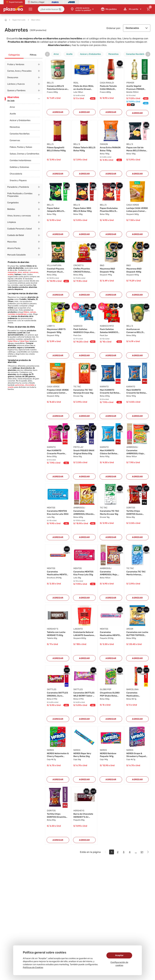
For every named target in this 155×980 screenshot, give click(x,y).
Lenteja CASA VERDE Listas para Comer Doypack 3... (137, 210)
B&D (102, 265)
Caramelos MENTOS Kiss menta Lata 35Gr (58, 513)
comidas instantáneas (17, 314)
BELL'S (50, 83)
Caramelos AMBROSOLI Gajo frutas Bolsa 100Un (136, 452)
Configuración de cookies (119, 964)
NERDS (50, 750)
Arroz (12, 107)
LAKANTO (78, 629)
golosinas (20, 385)
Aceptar (119, 955)
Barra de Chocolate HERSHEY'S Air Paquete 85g (83, 816)
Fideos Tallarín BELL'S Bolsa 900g (84, 149)
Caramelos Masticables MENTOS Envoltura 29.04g (58, 573)
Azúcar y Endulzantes (20, 120)
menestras (12, 272)
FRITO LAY (78, 447)
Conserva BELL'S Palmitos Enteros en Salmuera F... (57, 88)
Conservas (15, 140)
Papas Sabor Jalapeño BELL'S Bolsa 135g (55, 210)
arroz (20, 272)
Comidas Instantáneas (20, 160)
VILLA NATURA (54, 265)
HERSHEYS (79, 811)
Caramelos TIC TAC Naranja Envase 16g (83, 391)
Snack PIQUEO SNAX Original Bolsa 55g (84, 452)
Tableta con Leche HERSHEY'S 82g (56, 634)
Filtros (33, 55)
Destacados (137, 28)
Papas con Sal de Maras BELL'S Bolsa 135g (136, 149)
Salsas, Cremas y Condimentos (24, 154)
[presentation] (47, 54)
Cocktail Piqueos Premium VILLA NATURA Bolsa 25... (57, 270)
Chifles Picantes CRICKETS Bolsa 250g (82, 270)
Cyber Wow (13, 341)
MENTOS (51, 508)
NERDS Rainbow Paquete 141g (108, 755)
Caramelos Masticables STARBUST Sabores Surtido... (136, 694)
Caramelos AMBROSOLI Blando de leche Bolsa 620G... (83, 513)
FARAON (104, 144)
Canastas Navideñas (20, 134)
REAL (76, 83)
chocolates (30, 385)
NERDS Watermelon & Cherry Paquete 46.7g (58, 755)
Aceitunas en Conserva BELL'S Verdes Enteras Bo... (137, 331)
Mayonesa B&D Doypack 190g (107, 270)
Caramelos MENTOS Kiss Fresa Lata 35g (83, 573)
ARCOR (130, 629)
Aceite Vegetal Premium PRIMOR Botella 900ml (135, 88)
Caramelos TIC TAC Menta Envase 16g (110, 513)
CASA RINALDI (107, 83)
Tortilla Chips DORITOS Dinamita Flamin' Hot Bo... (56, 816)
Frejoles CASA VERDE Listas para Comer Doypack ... (58, 392)
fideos (26, 312)
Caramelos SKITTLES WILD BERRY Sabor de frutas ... (84, 694)
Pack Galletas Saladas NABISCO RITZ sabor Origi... (109, 331)
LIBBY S (51, 326)
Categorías (14, 55)
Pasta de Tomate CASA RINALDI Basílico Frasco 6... (109, 88)
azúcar (26, 272)
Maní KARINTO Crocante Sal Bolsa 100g (136, 392)
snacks (11, 387)
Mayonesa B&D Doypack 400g (134, 270)
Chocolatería (16, 174)
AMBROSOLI (132, 447)
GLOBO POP (106, 689)
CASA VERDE (133, 205)
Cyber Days (24, 341)
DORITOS (131, 508)
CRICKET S (78, 265)
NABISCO (78, 326)
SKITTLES (52, 689)
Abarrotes (34, 20)
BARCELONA (132, 689)
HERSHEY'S (53, 629)
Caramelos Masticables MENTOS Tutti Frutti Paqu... (110, 634)
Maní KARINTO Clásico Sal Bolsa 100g (108, 452)
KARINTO (104, 387)
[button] (60, 9)
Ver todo (11, 101)
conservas (34, 272)
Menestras (15, 127)
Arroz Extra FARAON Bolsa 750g (110, 149)
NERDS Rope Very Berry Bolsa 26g (82, 755)
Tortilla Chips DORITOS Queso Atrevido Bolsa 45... (136, 513)
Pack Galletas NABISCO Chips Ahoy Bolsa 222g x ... (84, 331)
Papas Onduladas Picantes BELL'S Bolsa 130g (109, 210)
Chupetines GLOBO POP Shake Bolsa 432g (110, 694)
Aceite (13, 114)
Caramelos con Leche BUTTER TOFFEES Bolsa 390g (137, 634)
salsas (33, 312)
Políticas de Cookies (33, 967)
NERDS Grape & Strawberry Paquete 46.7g (137, 755)
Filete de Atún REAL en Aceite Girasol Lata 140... (84, 88)
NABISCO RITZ (107, 326)
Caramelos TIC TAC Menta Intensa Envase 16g (136, 573)
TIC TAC (77, 387)
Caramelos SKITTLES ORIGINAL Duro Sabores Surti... (57, 694)
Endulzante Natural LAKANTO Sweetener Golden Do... (84, 634)
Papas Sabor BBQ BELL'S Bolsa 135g (83, 210)
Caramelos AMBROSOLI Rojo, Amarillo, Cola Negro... (109, 573)
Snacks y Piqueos (18, 180)
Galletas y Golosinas (19, 167)
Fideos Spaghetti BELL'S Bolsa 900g (56, 149)
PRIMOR (130, 83)
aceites (11, 274)
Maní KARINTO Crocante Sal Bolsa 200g (110, 392)
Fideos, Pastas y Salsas (21, 147)
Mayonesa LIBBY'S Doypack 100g (56, 331)
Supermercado (17, 20)
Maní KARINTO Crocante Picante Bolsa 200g (56, 452)
